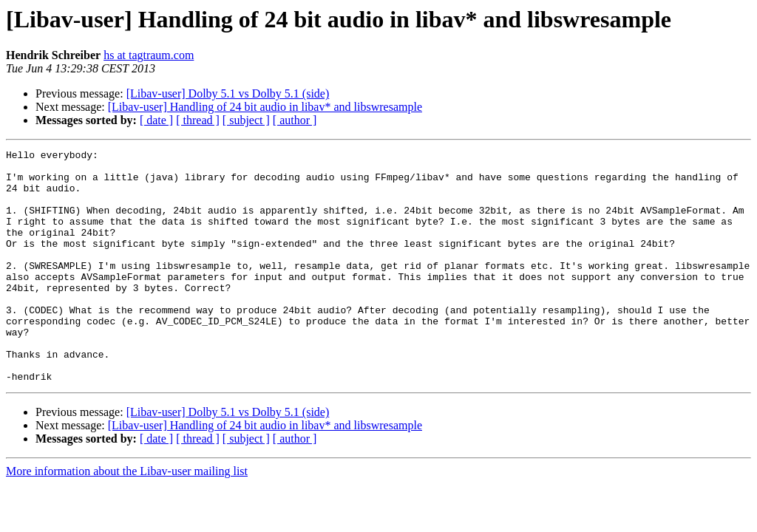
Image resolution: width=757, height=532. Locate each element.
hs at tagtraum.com (149, 55)
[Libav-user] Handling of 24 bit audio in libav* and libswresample (265, 107)
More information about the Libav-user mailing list (127, 518)
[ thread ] (198, 120)
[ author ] (295, 120)
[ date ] (156, 120)
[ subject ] (246, 120)
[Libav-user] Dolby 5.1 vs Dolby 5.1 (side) (228, 93)
